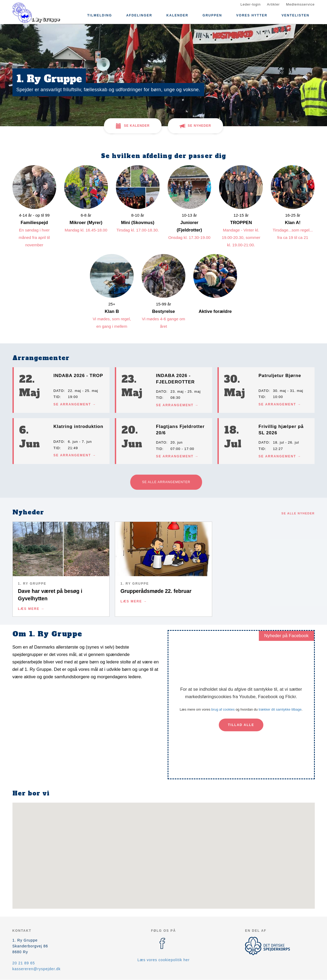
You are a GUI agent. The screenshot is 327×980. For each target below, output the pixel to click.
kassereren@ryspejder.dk (37, 969)
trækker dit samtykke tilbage (280, 709)
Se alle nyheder (298, 513)
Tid (57, 397)
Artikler (273, 4)
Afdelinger (139, 15)
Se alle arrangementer (166, 482)
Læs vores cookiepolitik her (163, 960)
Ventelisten (296, 15)
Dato (59, 391)
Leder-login (251, 4)
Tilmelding (100, 15)
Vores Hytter (252, 15)
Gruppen (212, 15)
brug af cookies (223, 709)
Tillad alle (241, 725)
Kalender (178, 15)
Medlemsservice (300, 4)
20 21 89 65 (24, 963)
